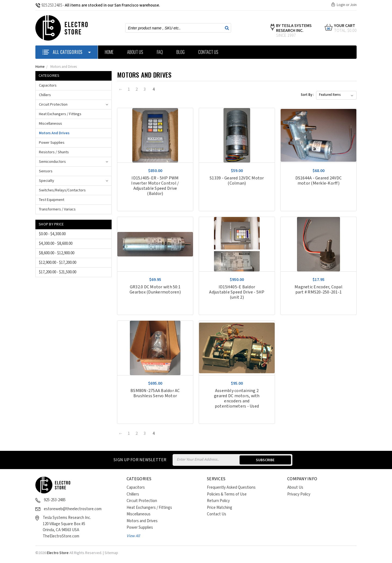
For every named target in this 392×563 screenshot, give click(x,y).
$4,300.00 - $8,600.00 (56, 244)
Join (353, 5)
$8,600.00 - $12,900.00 (57, 253)
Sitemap (111, 553)
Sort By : (307, 95)
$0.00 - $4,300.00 (52, 234)
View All (133, 536)
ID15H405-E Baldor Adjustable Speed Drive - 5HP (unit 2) (237, 292)
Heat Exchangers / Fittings (60, 114)
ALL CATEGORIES (67, 52)
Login (341, 5)
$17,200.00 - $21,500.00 (58, 272)
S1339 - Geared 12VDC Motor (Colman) (237, 181)
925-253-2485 (55, 500)
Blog (180, 52)
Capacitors (48, 85)
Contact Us (208, 52)
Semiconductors (52, 162)
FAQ (160, 52)
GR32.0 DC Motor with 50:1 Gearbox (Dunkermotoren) (155, 290)
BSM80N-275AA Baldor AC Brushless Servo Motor (155, 393)
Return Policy (218, 501)
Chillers (45, 95)
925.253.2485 (49, 5)
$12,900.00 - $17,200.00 (58, 263)
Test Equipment (52, 200)
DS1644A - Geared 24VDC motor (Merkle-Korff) (319, 181)
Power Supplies (52, 143)
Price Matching (220, 508)
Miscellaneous (50, 124)
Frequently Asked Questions (231, 487)
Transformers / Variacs (57, 209)
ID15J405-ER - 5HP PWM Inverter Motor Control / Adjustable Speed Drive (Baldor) (155, 186)
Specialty (47, 181)
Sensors (46, 171)
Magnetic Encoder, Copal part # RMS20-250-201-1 (318, 290)
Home (109, 52)
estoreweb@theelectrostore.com (73, 509)
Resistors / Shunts (54, 152)
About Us (135, 52)
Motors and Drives (64, 67)
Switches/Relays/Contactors (62, 190)
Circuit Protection (53, 105)
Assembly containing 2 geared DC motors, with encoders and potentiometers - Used (237, 399)
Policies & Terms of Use (227, 494)
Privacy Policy (299, 494)
